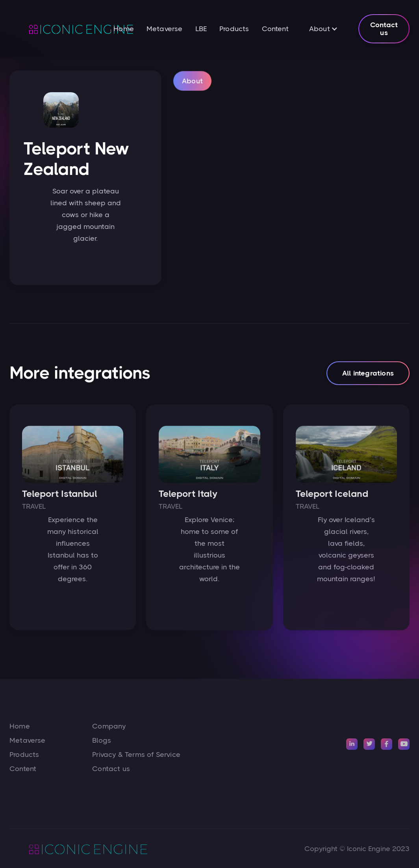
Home (124, 29)
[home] (61, 29)
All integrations (368, 377)
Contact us (384, 29)
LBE (201, 29)
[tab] (192, 87)
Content (275, 29)
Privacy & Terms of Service (136, 755)
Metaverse (165, 29)
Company (109, 726)
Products (234, 29)
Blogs (102, 740)
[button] (324, 29)
